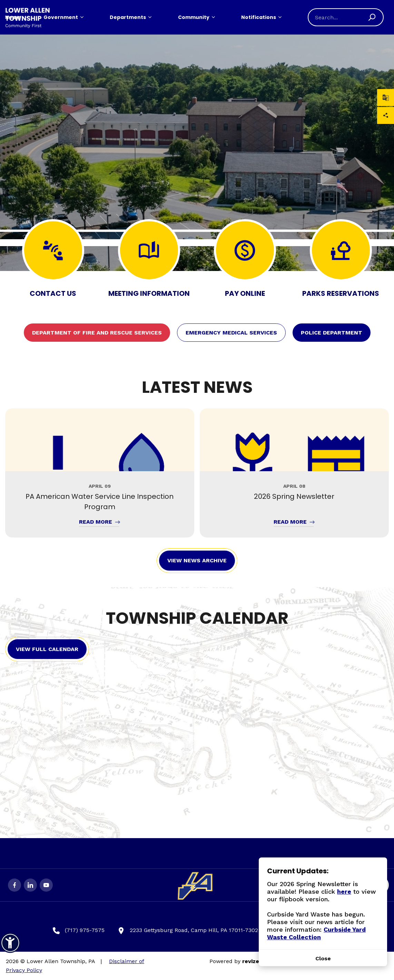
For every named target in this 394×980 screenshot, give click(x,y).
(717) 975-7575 (79, 930)
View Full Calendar (47, 649)
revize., (252, 961)
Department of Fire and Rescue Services (97, 333)
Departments (128, 17)
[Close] (323, 959)
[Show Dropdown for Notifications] (280, 17)
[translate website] (386, 98)
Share (386, 115)
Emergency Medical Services (231, 333)
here (344, 891)
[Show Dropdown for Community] (213, 17)
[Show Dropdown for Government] (82, 17)
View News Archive (197, 560)
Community (194, 17)
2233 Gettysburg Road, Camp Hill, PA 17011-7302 (188, 930)
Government (61, 17)
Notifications (259, 17)
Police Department (332, 333)
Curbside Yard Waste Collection (316, 933)
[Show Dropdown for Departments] (150, 17)
